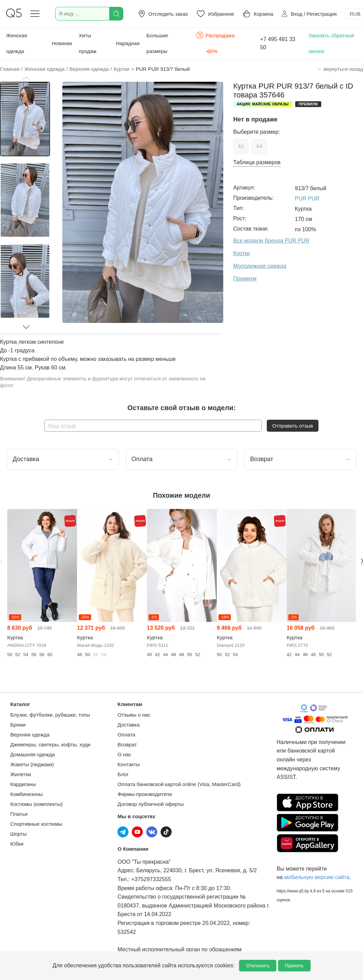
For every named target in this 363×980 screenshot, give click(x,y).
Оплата (126, 735)
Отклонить (258, 966)
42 (241, 146)
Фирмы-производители (145, 794)
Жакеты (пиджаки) (32, 764)
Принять (294, 966)
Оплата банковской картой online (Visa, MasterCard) (179, 784)
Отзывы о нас (134, 715)
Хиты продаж (88, 43)
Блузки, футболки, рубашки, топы (50, 715)
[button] (26, 78)
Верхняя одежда (30, 735)
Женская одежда (17, 43)
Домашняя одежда (33, 754)
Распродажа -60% (215, 43)
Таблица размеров (257, 162)
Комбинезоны (27, 794)
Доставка (128, 725)
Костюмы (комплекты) (36, 804)
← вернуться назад (340, 69)
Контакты (129, 764)
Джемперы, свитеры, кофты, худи (50, 744)
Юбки (17, 844)
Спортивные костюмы (36, 824)
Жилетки (21, 774)
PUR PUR (307, 199)
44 (259, 146)
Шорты (18, 834)
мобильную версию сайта (317, 877)
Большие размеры (157, 43)
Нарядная (128, 43)
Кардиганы (23, 784)
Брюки (18, 725)
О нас (124, 754)
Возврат (127, 744)
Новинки (62, 43)
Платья (19, 814)
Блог (123, 774)
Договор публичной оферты (151, 804)
